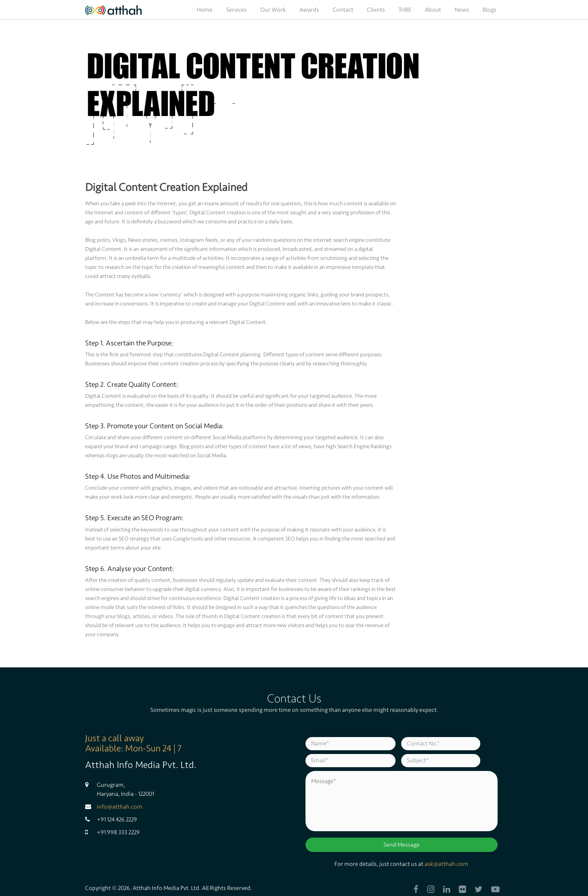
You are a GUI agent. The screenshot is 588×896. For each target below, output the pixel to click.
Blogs (489, 10)
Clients (376, 10)
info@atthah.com (120, 807)
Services (236, 10)
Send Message (402, 845)
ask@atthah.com (446, 864)
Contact (343, 10)
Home (205, 10)
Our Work (273, 10)
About (433, 10)
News (462, 10)
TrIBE (405, 10)
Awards (309, 10)
